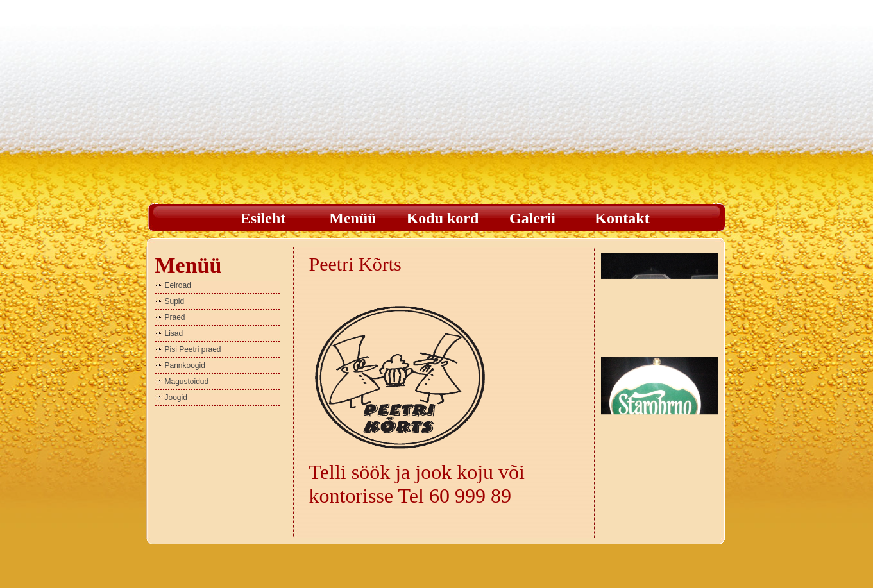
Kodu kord (443, 218)
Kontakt (622, 218)
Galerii (532, 218)
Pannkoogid (185, 365)
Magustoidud (187, 382)
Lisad (174, 333)
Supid (175, 301)
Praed (175, 317)
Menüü (352, 218)
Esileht (263, 218)
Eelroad (178, 285)
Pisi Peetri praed (193, 349)
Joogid (176, 398)
